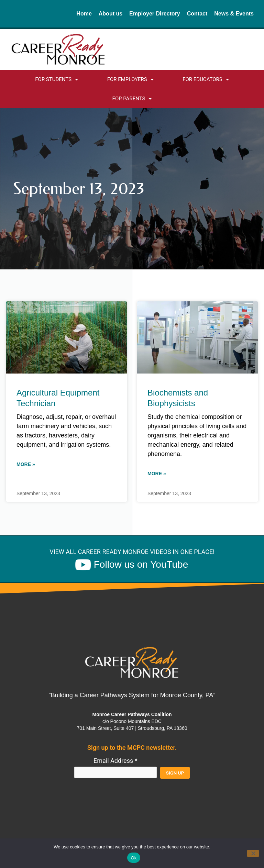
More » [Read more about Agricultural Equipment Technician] (26, 464)
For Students (57, 80)
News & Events (234, 14)
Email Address (115, 761)
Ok (134, 858)
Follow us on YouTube (141, 564)
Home (84, 14)
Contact (197, 14)
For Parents (132, 99)
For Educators (206, 80)
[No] (253, 853)
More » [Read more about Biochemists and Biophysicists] (157, 474)
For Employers (130, 80)
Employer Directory (155, 14)
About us (111, 14)
